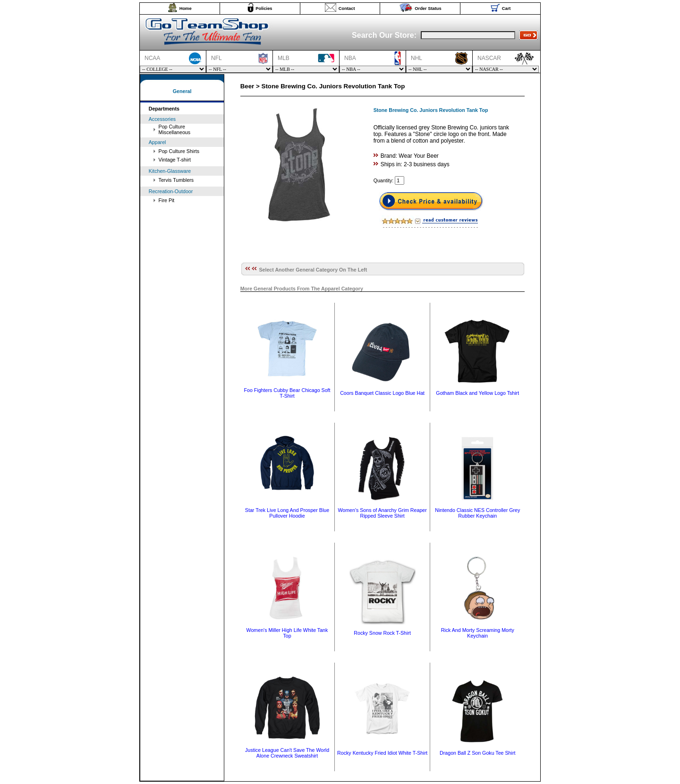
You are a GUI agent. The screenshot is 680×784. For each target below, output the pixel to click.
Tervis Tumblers (176, 180)
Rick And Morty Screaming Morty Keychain (478, 633)
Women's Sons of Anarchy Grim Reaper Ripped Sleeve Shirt (382, 513)
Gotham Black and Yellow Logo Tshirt (477, 393)
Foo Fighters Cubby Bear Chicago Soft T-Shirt (287, 393)
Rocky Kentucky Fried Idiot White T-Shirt (382, 753)
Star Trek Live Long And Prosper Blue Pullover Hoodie (287, 513)
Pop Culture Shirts (179, 151)
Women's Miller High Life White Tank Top (287, 633)
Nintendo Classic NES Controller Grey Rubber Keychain (477, 513)
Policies (264, 9)
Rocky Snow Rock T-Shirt (382, 633)
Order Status (428, 9)
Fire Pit (167, 200)
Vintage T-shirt (175, 160)
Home (186, 9)
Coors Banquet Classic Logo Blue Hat (382, 393)
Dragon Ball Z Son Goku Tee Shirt (477, 753)
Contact (347, 9)
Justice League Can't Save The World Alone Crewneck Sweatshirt (287, 753)
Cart (506, 9)
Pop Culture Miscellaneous (175, 129)
